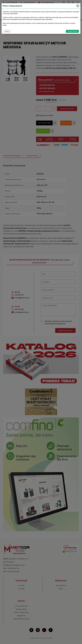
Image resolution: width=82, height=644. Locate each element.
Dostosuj (7, 31)
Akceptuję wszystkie (72, 31)
